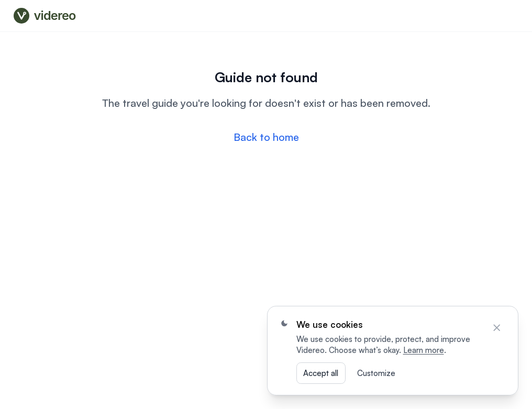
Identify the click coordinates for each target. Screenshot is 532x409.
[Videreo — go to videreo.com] (47, 16)
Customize (376, 373)
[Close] (497, 328)
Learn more (424, 350)
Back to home (266, 137)
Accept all (321, 373)
